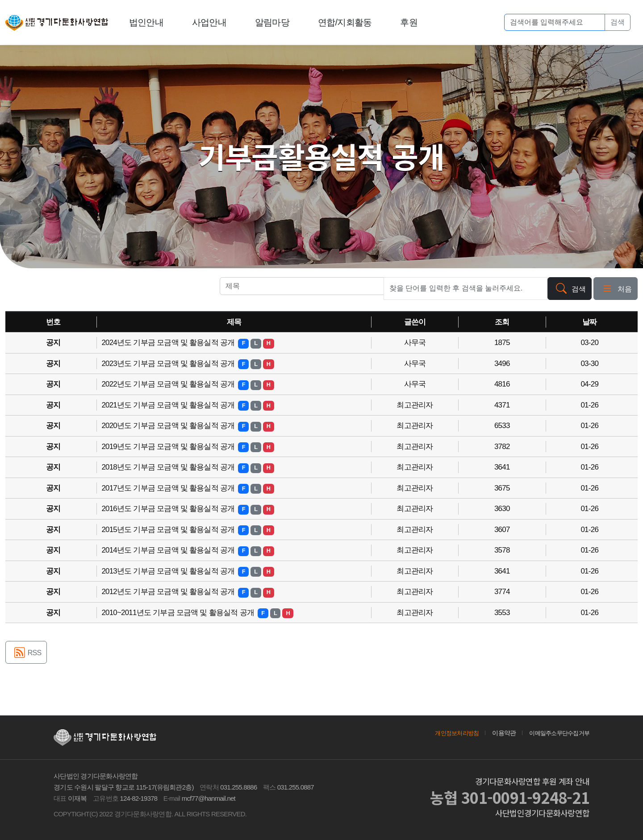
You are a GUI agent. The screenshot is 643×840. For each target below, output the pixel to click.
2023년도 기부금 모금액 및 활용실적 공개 (169, 364)
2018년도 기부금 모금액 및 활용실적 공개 (169, 467)
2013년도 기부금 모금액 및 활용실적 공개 (169, 571)
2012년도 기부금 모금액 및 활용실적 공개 (169, 592)
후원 (409, 22)
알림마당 (273, 22)
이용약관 (499, 733)
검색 (618, 22)
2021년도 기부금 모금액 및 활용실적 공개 (169, 405)
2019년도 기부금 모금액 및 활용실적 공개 (169, 447)
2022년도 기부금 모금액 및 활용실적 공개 (169, 384)
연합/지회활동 (345, 22)
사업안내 (210, 22)
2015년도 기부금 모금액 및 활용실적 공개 (169, 530)
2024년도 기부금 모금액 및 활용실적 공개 (169, 343)
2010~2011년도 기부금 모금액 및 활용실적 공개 (179, 613)
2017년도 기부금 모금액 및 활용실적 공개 (169, 488)
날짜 (590, 322)
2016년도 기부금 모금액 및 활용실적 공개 (169, 509)
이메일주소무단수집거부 (557, 733)
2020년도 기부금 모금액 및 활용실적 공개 (169, 426)
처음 (616, 289)
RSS (26, 654)
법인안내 (147, 22)
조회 (502, 322)
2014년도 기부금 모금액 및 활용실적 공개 (169, 550)
